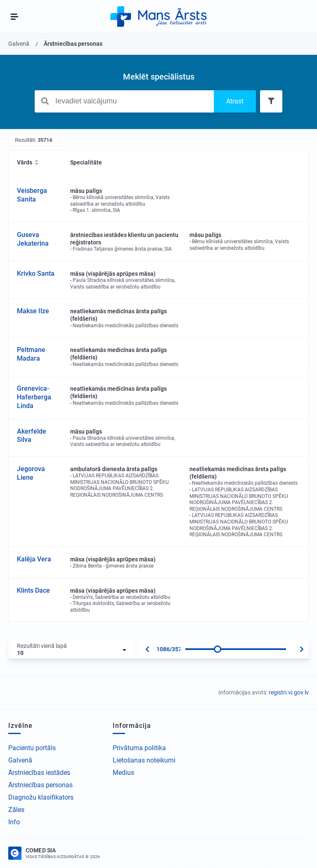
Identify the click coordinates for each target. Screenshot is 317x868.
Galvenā (20, 760)
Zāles (16, 810)
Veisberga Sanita (32, 195)
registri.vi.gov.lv (289, 692)
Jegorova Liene (31, 473)
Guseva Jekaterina (33, 239)
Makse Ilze (33, 311)
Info (14, 822)
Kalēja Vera (34, 559)
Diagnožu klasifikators (41, 797)
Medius (123, 773)
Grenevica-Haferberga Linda (34, 397)
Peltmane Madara (31, 354)
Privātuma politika (139, 748)
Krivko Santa (36, 273)
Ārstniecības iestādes (39, 773)
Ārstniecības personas (40, 785)
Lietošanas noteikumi (144, 760)
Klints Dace (33, 590)
